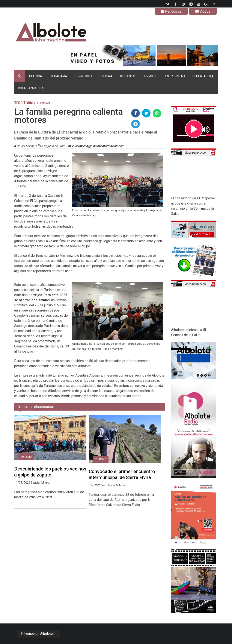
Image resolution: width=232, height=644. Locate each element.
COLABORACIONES (31, 88)
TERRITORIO (83, 76)
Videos (203, 11)
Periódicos (171, 11)
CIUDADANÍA (58, 76)
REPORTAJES (202, 76)
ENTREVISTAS (175, 76)
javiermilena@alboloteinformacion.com (98, 146)
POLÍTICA (36, 76)
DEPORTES (128, 76)
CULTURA (106, 76)
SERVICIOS (150, 76)
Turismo (26, 457)
